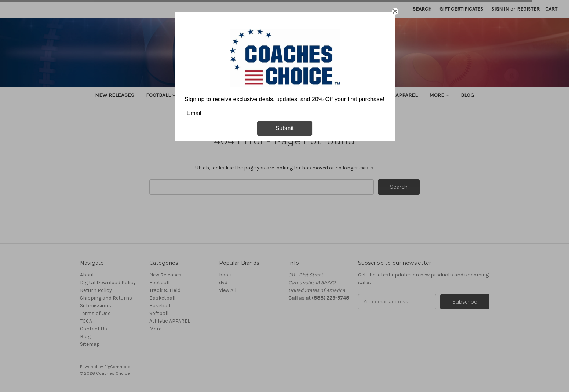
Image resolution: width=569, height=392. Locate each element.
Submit (285, 128)
